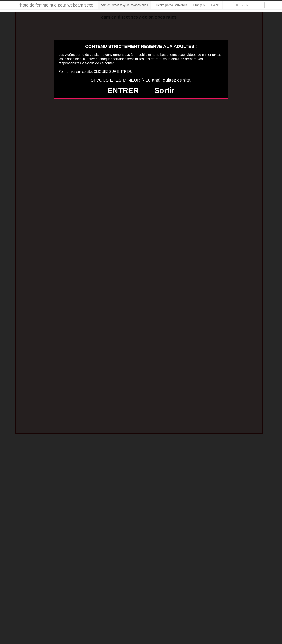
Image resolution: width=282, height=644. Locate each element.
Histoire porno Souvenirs (171, 5)
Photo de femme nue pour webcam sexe (55, 5)
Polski (215, 5)
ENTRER (123, 91)
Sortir (164, 91)
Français (199, 5)
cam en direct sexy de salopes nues (125, 5)
